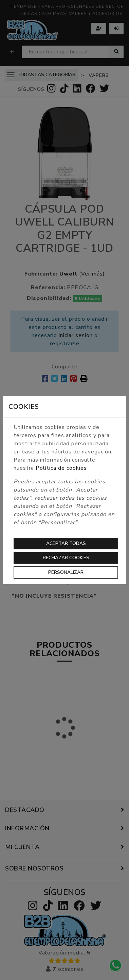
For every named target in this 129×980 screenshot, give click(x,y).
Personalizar (66, 572)
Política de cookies (61, 468)
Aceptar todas (66, 543)
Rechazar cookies (66, 558)
